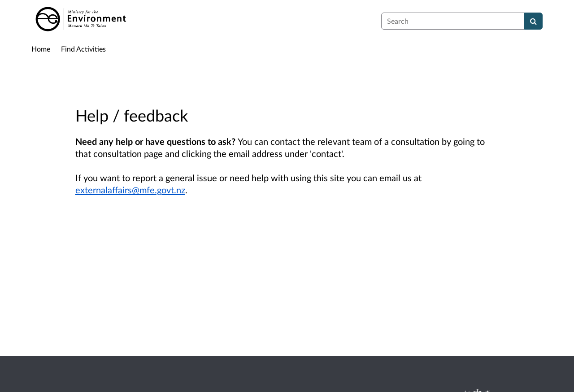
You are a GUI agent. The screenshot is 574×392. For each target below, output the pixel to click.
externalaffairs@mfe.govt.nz (130, 190)
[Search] (533, 21)
